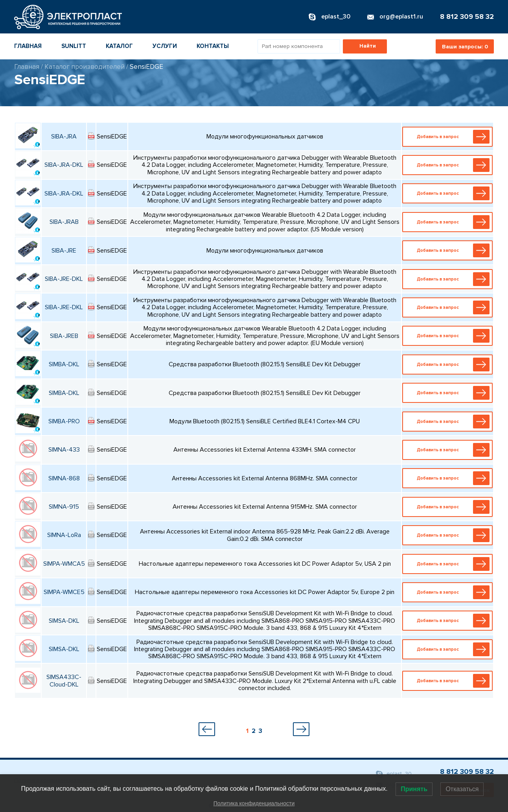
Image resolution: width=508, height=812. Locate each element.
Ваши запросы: (465, 47)
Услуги (165, 46)
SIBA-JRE (64, 251)
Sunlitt (74, 46)
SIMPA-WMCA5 (64, 564)
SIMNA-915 (64, 507)
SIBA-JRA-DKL (64, 165)
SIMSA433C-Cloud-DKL (64, 681)
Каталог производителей (85, 67)
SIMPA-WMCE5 (64, 592)
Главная (28, 46)
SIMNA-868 (64, 478)
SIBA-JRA (64, 137)
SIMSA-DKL (64, 621)
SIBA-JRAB (64, 222)
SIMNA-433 (64, 450)
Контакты (213, 46)
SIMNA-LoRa (64, 535)
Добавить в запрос (449, 137)
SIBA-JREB (64, 336)
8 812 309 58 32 (467, 17)
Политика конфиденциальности (254, 803)
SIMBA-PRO (64, 421)
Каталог (119, 46)
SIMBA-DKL (64, 364)
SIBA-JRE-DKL (64, 279)
